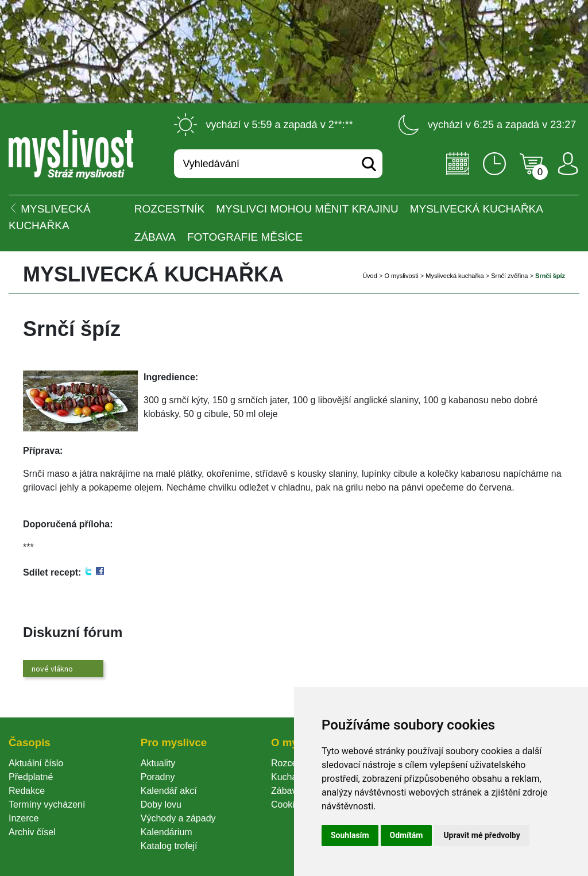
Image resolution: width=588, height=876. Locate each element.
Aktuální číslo (36, 763)
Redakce (27, 791)
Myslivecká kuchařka (477, 209)
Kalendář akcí (169, 791)
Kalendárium (167, 832)
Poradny (158, 777)
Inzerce (24, 818)
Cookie (288, 804)
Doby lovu (161, 804)
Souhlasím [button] (350, 835)
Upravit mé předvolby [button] (481, 835)
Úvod (370, 276)
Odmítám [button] (407, 835)
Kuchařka (291, 777)
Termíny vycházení (47, 804)
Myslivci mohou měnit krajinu (307, 209)
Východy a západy (178, 818)
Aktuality (158, 763)
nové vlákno (52, 669)
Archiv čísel (32, 832)
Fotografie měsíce (245, 237)
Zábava (155, 237)
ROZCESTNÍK (169, 209)
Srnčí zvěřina (509, 276)
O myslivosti (401, 276)
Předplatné (31, 777)
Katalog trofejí (169, 846)
